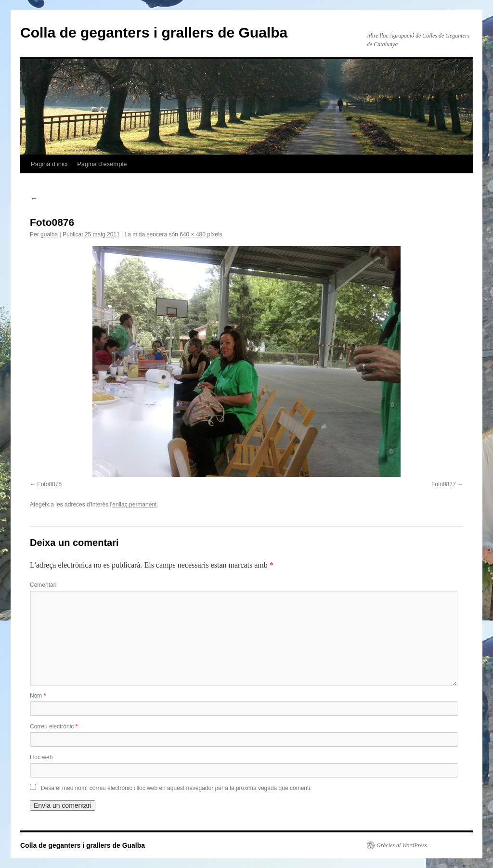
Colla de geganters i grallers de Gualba (154, 32)
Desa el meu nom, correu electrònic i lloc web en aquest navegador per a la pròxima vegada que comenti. (176, 788)
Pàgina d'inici (49, 164)
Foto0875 (49, 484)
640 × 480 (193, 234)
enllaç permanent (134, 505)
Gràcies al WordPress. (402, 845)
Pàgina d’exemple (102, 164)
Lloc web (41, 757)
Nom (38, 696)
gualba (49, 234)
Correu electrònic (54, 726)
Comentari (43, 585)
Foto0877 (444, 484)
